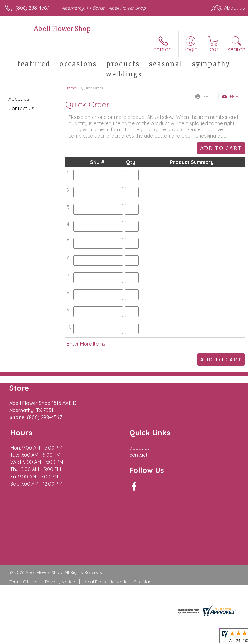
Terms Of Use (23, 582)
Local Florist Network (104, 582)
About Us (19, 99)
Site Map (143, 582)
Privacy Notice (60, 582)
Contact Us (21, 108)
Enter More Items (86, 344)
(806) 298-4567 (32, 8)
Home (71, 88)
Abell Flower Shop (62, 29)
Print (205, 96)
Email (232, 96)
